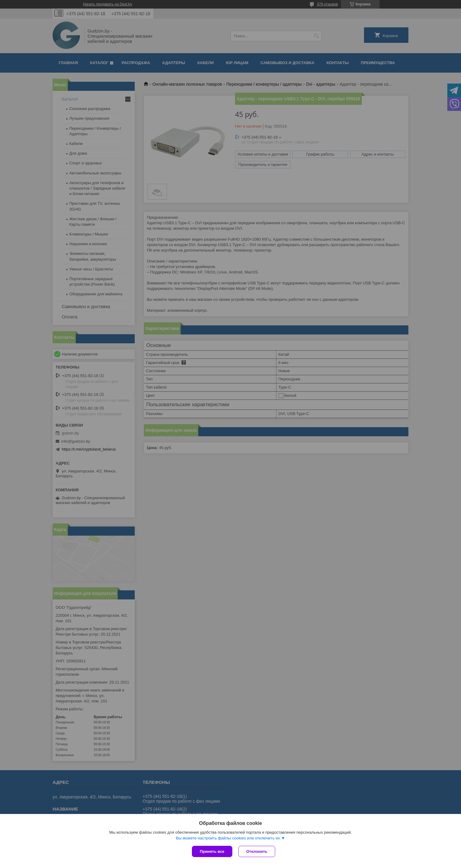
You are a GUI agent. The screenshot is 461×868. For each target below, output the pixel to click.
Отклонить (257, 851)
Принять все (212, 851)
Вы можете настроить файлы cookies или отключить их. (228, 838)
